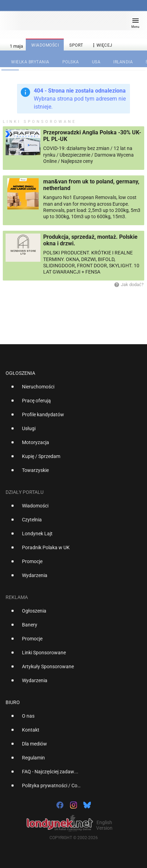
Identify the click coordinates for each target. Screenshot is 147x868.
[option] (71, 389)
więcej (102, 45)
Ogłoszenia (20, 373)
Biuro (13, 702)
